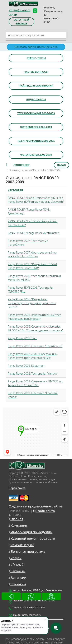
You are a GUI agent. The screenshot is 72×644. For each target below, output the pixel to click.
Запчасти (17, 571)
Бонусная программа (27, 552)
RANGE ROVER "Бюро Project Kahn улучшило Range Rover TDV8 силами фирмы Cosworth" (36, 200)
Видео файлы (36, 99)
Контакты (17, 584)
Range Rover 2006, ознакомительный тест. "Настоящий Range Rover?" (35, 317)
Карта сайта (17, 488)
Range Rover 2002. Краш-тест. (27, 366)
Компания (18, 526)
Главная (16, 519)
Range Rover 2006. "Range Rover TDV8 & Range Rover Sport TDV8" (33, 266)
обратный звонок (22, 22)
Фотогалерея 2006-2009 (36, 127)
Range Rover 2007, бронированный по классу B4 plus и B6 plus (32, 254)
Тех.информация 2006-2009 (36, 113)
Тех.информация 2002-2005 (36, 141)
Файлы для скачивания (36, 86)
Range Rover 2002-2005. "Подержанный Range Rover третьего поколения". (33, 356)
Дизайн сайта (44, 511)
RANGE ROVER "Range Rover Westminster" (34, 233)
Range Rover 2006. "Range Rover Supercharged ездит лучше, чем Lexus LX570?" (32, 303)
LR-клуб (16, 565)
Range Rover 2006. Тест (22, 338)
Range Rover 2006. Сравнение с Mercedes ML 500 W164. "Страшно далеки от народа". (36, 328)
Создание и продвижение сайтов (36, 506)
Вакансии (17, 578)
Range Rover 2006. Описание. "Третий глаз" (35, 346)
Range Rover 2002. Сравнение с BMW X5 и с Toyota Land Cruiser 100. (35, 383)
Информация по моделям (31, 532)
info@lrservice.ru (31, 615)
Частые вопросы (36, 72)
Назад (61, 165)
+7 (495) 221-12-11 (19, 10)
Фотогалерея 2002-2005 (36, 155)
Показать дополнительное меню (36, 47)
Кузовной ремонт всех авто (32, 539)
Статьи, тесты (36, 58)
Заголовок (15, 190)
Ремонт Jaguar (22, 545)
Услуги (15, 558)
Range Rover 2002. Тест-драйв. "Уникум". (33, 373)
